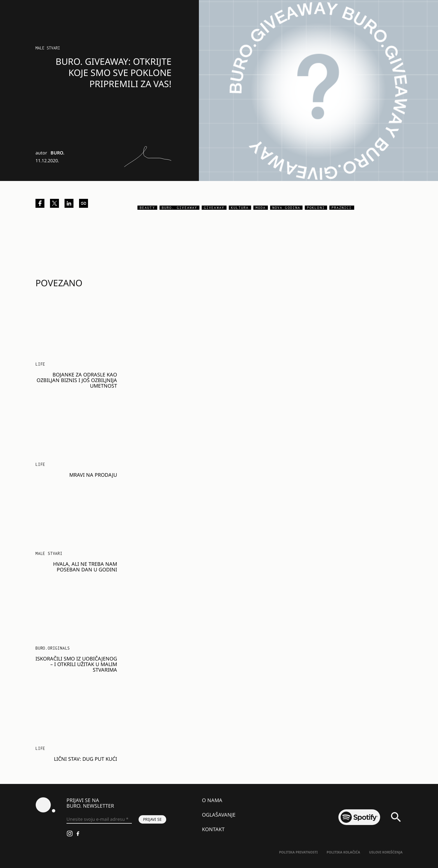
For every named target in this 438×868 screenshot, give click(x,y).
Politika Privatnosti (298, 852)
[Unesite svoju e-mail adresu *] (99, 819)
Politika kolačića (343, 852)
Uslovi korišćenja (386, 852)
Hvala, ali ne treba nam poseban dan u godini (85, 567)
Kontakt (213, 829)
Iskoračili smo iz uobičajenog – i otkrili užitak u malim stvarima (76, 664)
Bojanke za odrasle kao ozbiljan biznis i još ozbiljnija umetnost (77, 380)
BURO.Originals (53, 648)
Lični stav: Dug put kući (85, 759)
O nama (212, 800)
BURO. (57, 153)
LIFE (40, 364)
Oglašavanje (219, 815)
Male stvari (48, 48)
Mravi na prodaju (93, 475)
